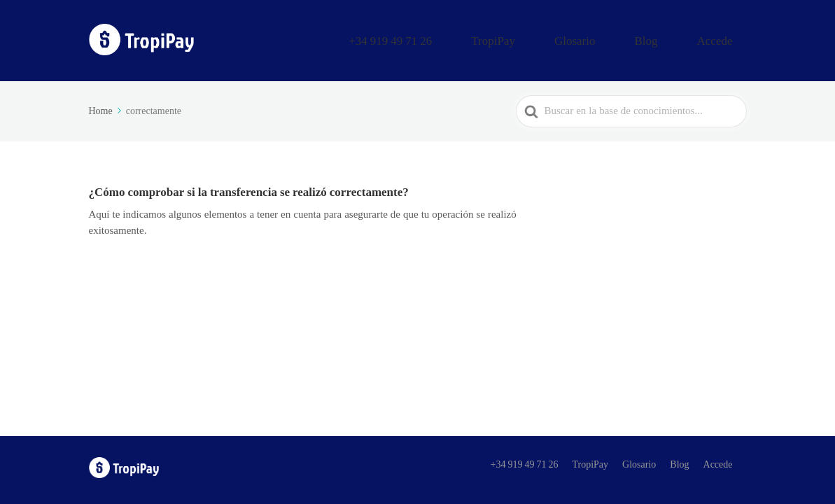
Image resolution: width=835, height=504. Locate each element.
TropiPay (566, 37)
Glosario (626, 37)
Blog (676, 37)
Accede (725, 37)
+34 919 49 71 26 (487, 37)
